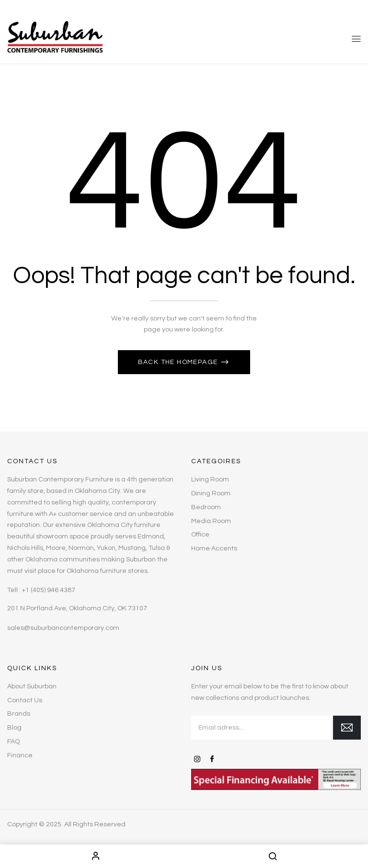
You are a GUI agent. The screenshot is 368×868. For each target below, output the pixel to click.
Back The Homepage (179, 362)
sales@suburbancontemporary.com (63, 628)
